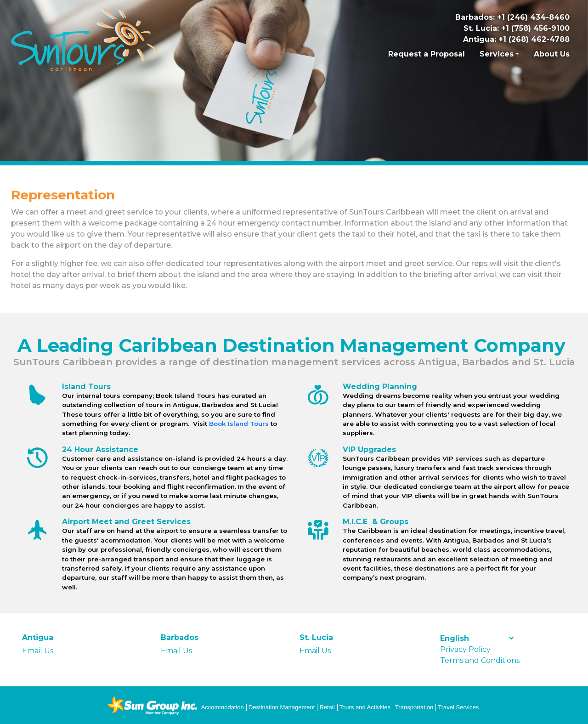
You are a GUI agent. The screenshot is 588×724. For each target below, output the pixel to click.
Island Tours (86, 387)
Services (497, 54)
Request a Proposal (427, 54)
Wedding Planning (380, 387)
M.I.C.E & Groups (376, 522)
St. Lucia (316, 637)
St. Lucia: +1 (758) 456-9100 (517, 28)
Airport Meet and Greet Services (126, 522)
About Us (552, 54)
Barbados (180, 637)
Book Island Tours (239, 424)
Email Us (38, 651)
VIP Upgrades (369, 450)
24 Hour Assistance (100, 450)
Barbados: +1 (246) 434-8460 (512, 17)
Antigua (38, 637)
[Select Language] (477, 638)
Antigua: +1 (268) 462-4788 (516, 39)
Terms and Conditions (480, 660)
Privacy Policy (465, 649)
